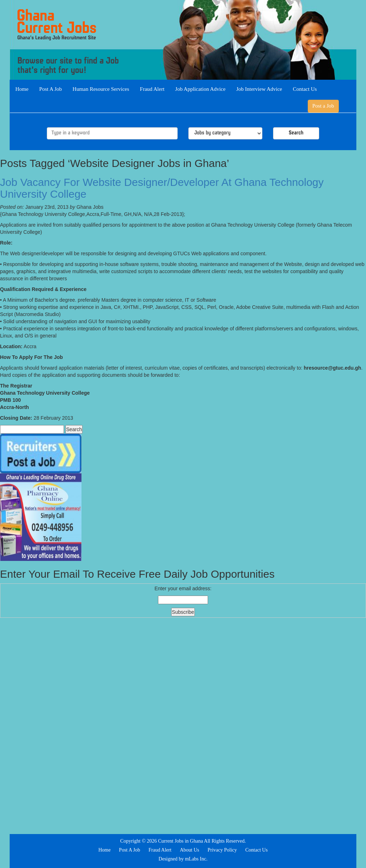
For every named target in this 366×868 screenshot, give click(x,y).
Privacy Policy (222, 850)
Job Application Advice (200, 89)
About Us (189, 850)
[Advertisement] (183, 725)
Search (296, 133)
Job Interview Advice (259, 89)
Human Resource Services (101, 89)
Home (22, 89)
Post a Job (323, 106)
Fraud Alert (152, 89)
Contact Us (305, 89)
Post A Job (51, 89)
